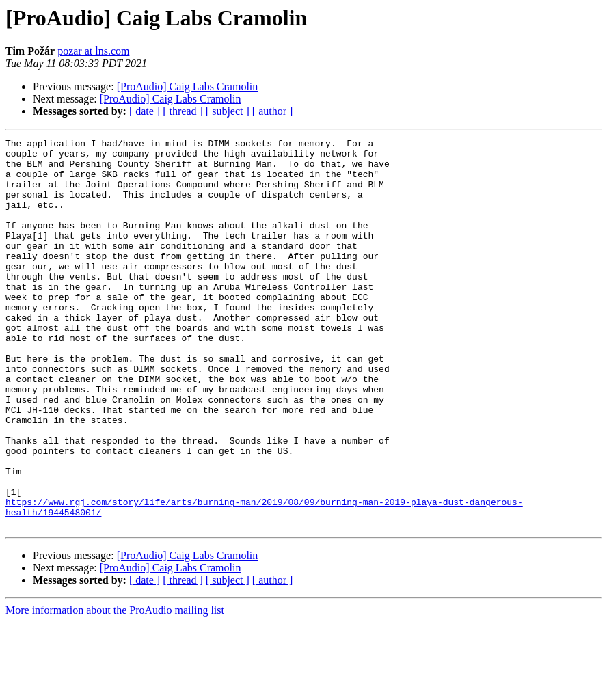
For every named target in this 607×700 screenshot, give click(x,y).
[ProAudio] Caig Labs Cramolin (188, 86)
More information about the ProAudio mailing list (115, 688)
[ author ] (273, 111)
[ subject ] (228, 111)
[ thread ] (183, 111)
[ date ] (145, 111)
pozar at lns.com (93, 51)
